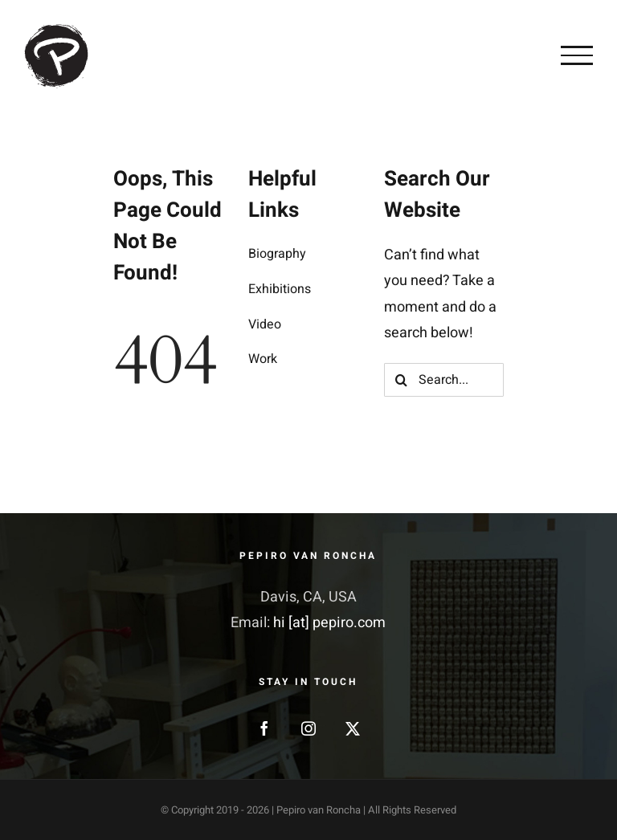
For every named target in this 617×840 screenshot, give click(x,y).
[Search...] (444, 380)
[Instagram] (308, 728)
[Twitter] (353, 728)
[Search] (401, 380)
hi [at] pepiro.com (329, 623)
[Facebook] (264, 728)
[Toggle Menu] (577, 55)
